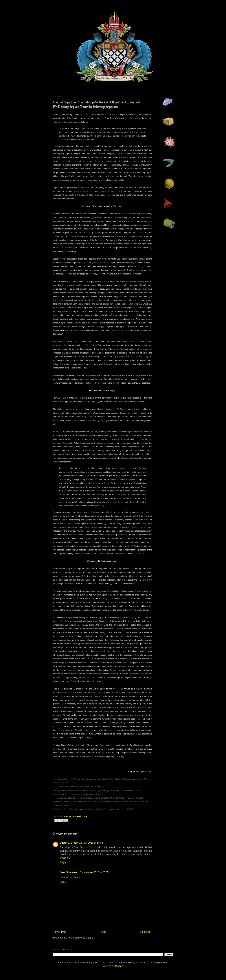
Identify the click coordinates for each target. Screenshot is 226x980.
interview (148, 115)
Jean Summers (69, 872)
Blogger (119, 966)
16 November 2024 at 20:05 (93, 872)
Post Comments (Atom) (80, 938)
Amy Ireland (133, 771)
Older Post (145, 932)
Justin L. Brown (69, 843)
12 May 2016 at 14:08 (91, 843)
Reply (63, 862)
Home (103, 932)
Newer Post (60, 932)
